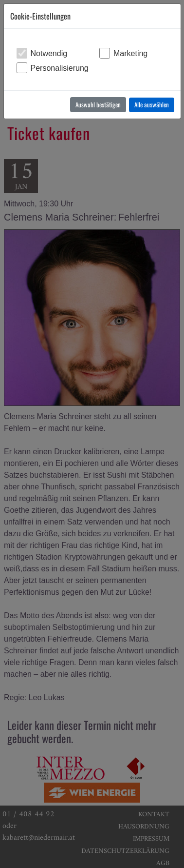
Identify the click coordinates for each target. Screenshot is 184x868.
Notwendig (49, 53)
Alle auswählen (152, 104)
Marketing (130, 53)
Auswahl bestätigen (98, 104)
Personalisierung (60, 68)
